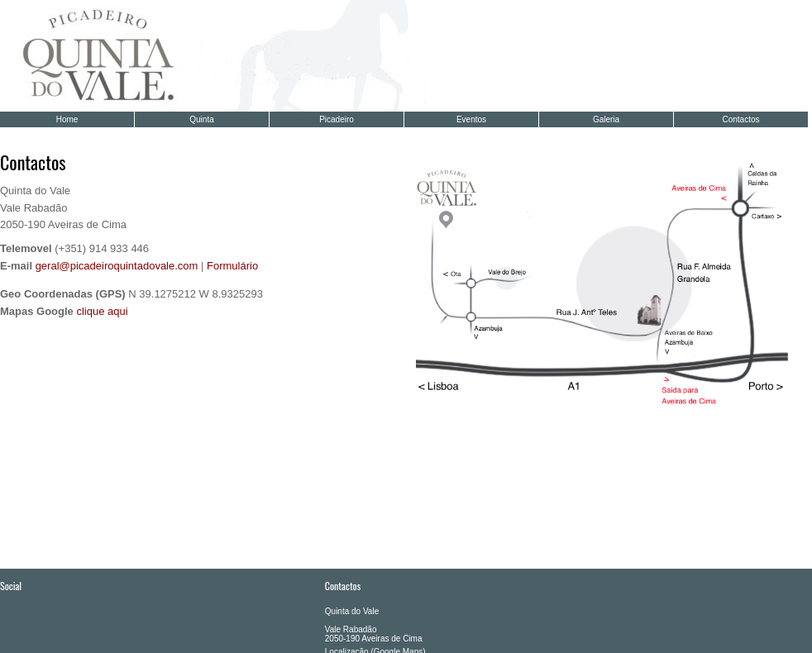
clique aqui (102, 311)
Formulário (232, 266)
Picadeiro (337, 119)
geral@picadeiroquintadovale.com (117, 266)
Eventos (471, 119)
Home (67, 119)
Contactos (740, 119)
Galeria (606, 119)
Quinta (201, 119)
